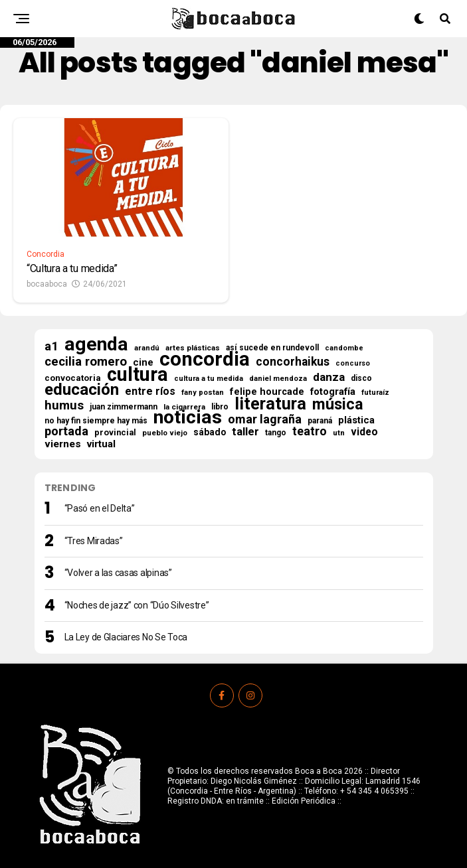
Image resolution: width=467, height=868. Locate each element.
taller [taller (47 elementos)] (245, 432)
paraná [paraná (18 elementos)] (320, 421)
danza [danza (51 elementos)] (329, 377)
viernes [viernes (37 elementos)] (63, 444)
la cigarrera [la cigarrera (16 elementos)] (184, 407)
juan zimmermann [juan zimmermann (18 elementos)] (124, 407)
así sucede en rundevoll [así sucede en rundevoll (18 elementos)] (272, 348)
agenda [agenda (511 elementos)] (96, 344)
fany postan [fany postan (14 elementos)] (203, 393)
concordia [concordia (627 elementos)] (205, 359)
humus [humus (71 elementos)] (64, 405)
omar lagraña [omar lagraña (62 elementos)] (265, 419)
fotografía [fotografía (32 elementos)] (333, 392)
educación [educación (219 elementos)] (82, 390)
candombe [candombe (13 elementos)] (344, 348)
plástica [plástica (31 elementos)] (356, 420)
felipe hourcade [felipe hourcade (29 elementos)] (267, 392)
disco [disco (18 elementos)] (361, 378)
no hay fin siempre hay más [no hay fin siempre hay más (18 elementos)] (96, 421)
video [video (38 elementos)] (364, 432)
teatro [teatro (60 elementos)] (310, 431)
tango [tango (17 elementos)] (276, 433)
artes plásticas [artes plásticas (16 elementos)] (193, 348)
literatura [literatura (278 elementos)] (270, 403)
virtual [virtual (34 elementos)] (101, 444)
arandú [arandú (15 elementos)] (147, 348)
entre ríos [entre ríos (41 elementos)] (150, 392)
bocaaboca (47, 284)
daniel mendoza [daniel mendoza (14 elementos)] (278, 379)
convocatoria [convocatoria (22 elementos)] (73, 378)
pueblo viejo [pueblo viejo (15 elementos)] (165, 433)
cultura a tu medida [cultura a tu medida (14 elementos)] (209, 379)
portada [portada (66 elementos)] (66, 431)
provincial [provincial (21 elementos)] (115, 432)
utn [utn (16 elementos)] (339, 433)
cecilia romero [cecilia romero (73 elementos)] (86, 362)
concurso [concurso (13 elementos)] (353, 363)
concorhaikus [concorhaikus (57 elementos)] (293, 362)
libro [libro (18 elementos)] (220, 407)
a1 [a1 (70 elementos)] (51, 346)
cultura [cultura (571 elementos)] (138, 374)
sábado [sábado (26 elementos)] (210, 432)
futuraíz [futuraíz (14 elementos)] (375, 393)
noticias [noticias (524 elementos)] (188, 417)
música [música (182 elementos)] (338, 404)
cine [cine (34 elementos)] (143, 362)
